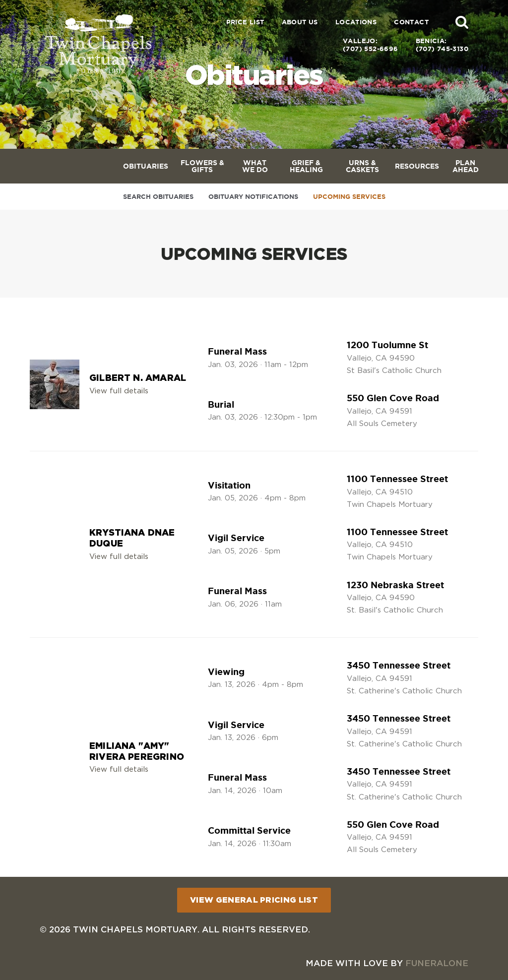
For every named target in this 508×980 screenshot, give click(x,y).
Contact (411, 22)
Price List (245, 22)
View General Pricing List (254, 900)
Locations (356, 22)
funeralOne (437, 963)
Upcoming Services (349, 197)
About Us (300, 22)
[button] (462, 22)
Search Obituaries (158, 197)
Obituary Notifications (253, 197)
